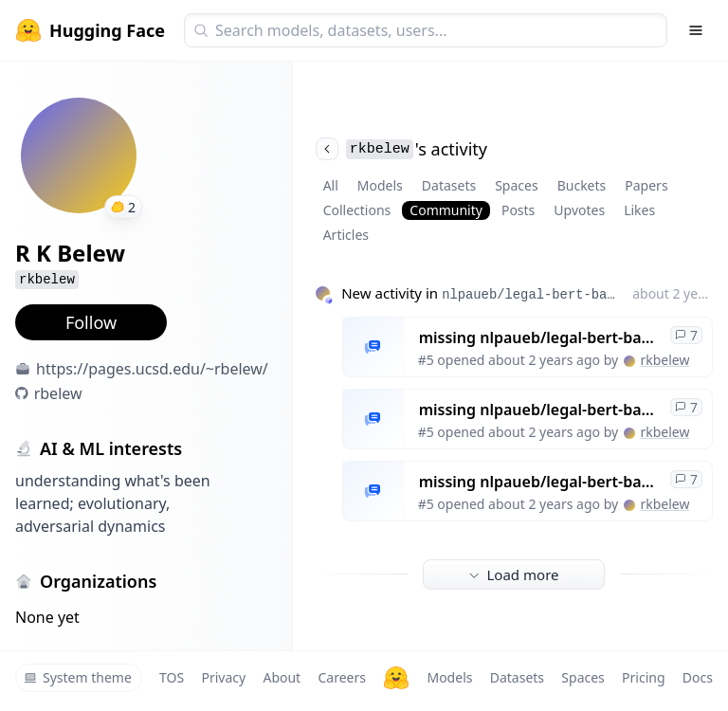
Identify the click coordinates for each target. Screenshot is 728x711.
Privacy (223, 677)
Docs (698, 677)
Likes (639, 210)
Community (446, 210)
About (282, 677)
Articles (346, 235)
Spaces (516, 185)
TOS (172, 677)
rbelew (58, 393)
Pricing (643, 677)
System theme (78, 677)
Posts (518, 210)
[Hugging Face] (396, 678)
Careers (341, 677)
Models (380, 185)
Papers (646, 185)
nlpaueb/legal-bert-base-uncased (529, 295)
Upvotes (579, 210)
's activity (401, 149)
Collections (357, 210)
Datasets (449, 185)
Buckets (582, 185)
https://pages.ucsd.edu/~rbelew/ (152, 369)
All (331, 185)
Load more (514, 574)
